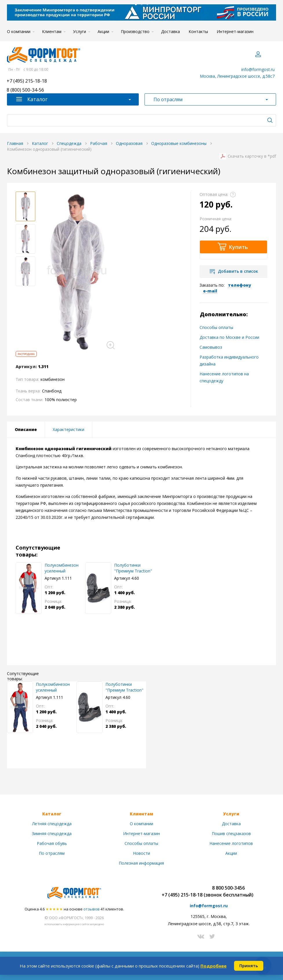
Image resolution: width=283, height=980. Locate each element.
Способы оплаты (216, 327)
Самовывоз (211, 347)
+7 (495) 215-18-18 (27, 81)
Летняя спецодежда (52, 824)
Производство (135, 31)
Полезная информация (141, 863)
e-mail (210, 291)
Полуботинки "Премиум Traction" (133, 568)
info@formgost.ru (258, 69)
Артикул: (26, 367)
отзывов (92, 909)
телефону (240, 285)
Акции (103, 31)
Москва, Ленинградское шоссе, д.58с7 (237, 76)
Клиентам (52, 31)
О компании (19, 31)
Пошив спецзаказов (231, 833)
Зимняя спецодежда (52, 833)
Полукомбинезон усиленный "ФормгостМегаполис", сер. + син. (65, 568)
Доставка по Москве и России (229, 337)
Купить (238, 247)
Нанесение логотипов (231, 843)
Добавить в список (238, 271)
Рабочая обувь (52, 843)
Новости (141, 853)
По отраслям (52, 853)
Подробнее (213, 966)
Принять (249, 966)
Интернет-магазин (235, 31)
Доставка (170, 31)
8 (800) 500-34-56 (25, 90)
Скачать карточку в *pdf (252, 156)
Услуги (80, 31)
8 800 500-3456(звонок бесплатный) (229, 891)
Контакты (198, 31)
